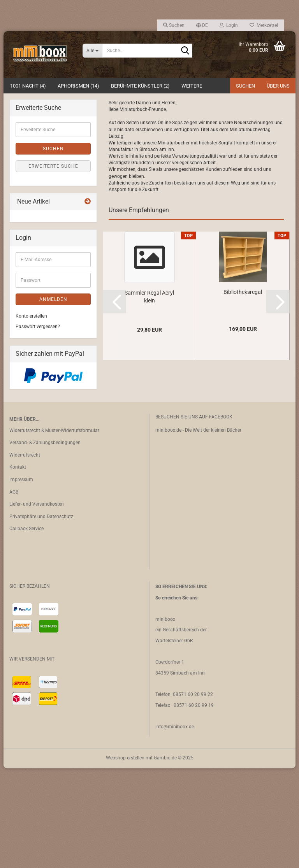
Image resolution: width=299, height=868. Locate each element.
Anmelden (53, 399)
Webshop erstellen (125, 857)
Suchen (245, 86)
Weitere (192, 86)
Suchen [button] (174, 25)
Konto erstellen (31, 416)
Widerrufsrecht (25, 555)
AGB (14, 592)
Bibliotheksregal (243, 392)
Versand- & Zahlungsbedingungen (45, 543)
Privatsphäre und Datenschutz (41, 616)
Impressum (21, 579)
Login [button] (229, 25)
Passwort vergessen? (38, 426)
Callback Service (26, 629)
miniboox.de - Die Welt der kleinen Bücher (198, 530)
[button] (202, 25)
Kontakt (18, 567)
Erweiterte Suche (53, 266)
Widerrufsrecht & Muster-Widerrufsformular (54, 530)
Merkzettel (264, 25)
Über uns (278, 86)
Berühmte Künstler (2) (140, 86)
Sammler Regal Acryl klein (149, 396)
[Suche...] (92, 51)
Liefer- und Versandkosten (37, 604)
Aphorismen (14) (78, 86)
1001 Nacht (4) (28, 86)
